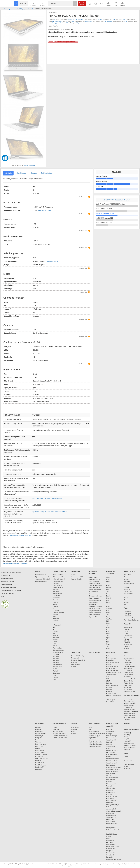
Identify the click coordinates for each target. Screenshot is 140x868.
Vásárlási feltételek (7, 578)
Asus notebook (58, 648)
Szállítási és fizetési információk (11, 590)
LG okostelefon (93, 592)
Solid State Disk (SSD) (42, 759)
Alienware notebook (59, 577)
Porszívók (109, 857)
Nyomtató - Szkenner (132, 695)
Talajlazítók (110, 786)
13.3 (73, 21)
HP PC (126, 634)
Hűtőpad (109, 689)
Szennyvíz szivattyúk (113, 805)
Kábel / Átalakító (112, 694)
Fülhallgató (127, 616)
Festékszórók (110, 853)
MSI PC (126, 640)
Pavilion (56, 631)
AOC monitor (128, 671)
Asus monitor (128, 668)
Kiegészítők (110, 652)
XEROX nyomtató (130, 718)
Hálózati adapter (58, 732)
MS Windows (75, 727)
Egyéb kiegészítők (112, 685)
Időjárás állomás (129, 743)
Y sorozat (56, 621)
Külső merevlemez (112, 671)
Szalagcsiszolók (111, 828)
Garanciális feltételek (8, 593)
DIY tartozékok (111, 753)
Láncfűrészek (112, 792)
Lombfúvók (110, 790)
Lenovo (126, 579)
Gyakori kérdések (7, 584)
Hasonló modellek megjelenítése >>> (63, 42)
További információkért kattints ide (15, 563)
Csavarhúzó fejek (113, 736)
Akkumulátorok (112, 732)
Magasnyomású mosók (113, 859)
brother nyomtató (129, 716)
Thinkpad (56, 619)
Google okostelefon (95, 611)
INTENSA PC (128, 644)
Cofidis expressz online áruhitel (11, 572)
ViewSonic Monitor (130, 691)
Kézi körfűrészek (113, 834)
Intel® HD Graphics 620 (105, 213)
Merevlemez (39, 732)
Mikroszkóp (128, 733)
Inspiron (56, 602)
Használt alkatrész (77, 579)
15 (54, 627)
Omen (55, 642)
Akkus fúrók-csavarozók (114, 811)
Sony (108, 640)
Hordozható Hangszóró (131, 618)
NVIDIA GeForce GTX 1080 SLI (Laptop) (110, 204)
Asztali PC (128, 624)
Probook (56, 635)
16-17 (108, 681)
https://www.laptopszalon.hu (21, 536)
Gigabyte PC (128, 638)
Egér (108, 656)
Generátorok (110, 855)
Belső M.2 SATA (40, 763)
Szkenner (127, 720)
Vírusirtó (73, 734)
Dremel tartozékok (113, 750)
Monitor (127, 652)
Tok (107, 583)
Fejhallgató (127, 614)
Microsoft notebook (59, 579)
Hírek (3, 596)
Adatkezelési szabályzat (9, 587)
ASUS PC (127, 642)
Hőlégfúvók (110, 851)
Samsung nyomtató (130, 699)
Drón (90, 727)
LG (107, 629)
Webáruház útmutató (8, 581)
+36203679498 (29, 165)
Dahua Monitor (129, 681)
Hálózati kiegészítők (59, 734)
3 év (126, 21)
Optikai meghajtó (41, 734)
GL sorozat (56, 598)
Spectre (55, 640)
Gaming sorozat (58, 652)
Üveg (108, 581)
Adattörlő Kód (5, 575)
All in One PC (128, 627)
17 (54, 629)
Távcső (126, 737)
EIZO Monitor (128, 685)
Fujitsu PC (127, 646)
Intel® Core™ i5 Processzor (75, 19)
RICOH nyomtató (129, 714)
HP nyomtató (128, 707)
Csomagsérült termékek (43, 579)
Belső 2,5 (38, 761)
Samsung (109, 609)
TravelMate (57, 673)
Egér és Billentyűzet (112, 662)
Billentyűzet (110, 660)
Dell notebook (57, 600)
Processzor (39, 727)
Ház (37, 740)
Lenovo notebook (58, 613)
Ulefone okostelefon (95, 609)
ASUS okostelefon (94, 581)
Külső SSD (39, 769)
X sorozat (56, 656)
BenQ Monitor (128, 675)
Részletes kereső (82, 3)
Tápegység (39, 742)
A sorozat (56, 590)
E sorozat (56, 592)
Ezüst (67, 23)
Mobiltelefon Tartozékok (114, 673)
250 (54, 633)
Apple (108, 577)
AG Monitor (128, 677)
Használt (74, 575)
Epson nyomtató (129, 701)
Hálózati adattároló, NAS (61, 736)
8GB (113, 19)
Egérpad (109, 687)
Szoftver (74, 724)
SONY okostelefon (94, 588)
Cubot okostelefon (94, 615)
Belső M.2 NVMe (41, 765)
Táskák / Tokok (111, 675)
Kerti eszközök (111, 780)
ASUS (126, 598)
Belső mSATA (40, 767)
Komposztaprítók (112, 796)
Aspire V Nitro (58, 667)
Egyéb (108, 586)
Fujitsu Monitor (129, 683)
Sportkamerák (93, 740)
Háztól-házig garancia (55, 23)
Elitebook (56, 638)
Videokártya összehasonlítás (117, 200)
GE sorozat (57, 596)
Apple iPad (127, 575)
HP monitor (128, 660)
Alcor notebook (58, 585)
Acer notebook (58, 665)
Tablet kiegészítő (129, 583)
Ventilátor (127, 749)
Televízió (127, 724)
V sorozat (56, 623)
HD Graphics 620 (57, 21)
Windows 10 (108, 21)
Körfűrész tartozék (112, 761)
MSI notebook (57, 594)
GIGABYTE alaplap (42, 755)
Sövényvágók (112, 788)
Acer (125, 600)
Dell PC (126, 632)
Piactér (38, 571)
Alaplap (38, 748)
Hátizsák (109, 683)
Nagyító (126, 739)
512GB (125, 19)
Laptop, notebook (59, 571)
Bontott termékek (41, 575)
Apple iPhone (93, 577)
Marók (110, 838)
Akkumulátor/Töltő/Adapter (97, 734)
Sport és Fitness (130, 761)
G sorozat (56, 610)
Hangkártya (39, 738)
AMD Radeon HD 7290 (104, 223)
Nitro (55, 679)
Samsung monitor (129, 666)
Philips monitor (129, 673)
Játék (126, 753)
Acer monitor (128, 662)
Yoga (55, 617)
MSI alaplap (39, 757)
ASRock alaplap (41, 752)
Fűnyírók (109, 782)
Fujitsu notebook (58, 587)
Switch (55, 669)
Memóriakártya (111, 658)
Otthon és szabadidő (131, 729)
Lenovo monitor (129, 658)
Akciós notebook (58, 575)
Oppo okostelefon (94, 617)
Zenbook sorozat (58, 650)
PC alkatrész (40, 724)
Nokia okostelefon (94, 579)
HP (55, 19)
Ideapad (56, 615)
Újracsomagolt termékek (43, 577)
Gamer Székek (111, 668)
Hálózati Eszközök (60, 724)
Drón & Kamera (94, 724)
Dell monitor (128, 656)
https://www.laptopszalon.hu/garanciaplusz (47, 498)
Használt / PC (76, 571)
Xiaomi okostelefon (94, 583)
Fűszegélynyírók (112, 784)
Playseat (109, 691)
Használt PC (128, 636)
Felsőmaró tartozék (112, 771)
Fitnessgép (127, 769)
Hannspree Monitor (130, 679)
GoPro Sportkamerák (95, 744)
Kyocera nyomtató (130, 709)
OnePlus (109, 619)
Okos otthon (75, 652)
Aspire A (56, 677)
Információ (42, 4)
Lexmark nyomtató (130, 703)
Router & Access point (60, 738)
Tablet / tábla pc (130, 571)
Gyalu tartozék (111, 773)
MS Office (74, 729)
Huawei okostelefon (95, 590)
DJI (90, 729)
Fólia (108, 579)
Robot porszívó (76, 658)
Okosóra (91, 594)
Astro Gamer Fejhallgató (132, 620)
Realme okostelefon (95, 613)
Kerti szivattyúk (111, 801)
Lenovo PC (127, 630)
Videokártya (39, 736)
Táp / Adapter (110, 700)
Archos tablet (128, 592)
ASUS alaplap (40, 750)
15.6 (108, 679)
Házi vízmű (110, 803)
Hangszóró (127, 612)
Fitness (126, 766)
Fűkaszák (109, 794)
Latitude (56, 606)
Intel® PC (127, 648)
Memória (38, 729)
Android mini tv (94, 652)
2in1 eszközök (128, 594)
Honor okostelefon (94, 598)
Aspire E (56, 671)
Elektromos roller (129, 764)
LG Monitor (127, 664)
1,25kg (77, 23)
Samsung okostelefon (95, 586)
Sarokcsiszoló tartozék (113, 769)
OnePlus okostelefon (95, 600)
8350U (100, 19)
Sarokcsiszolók (112, 817)
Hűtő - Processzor (41, 744)
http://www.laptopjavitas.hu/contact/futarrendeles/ (49, 512)
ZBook (55, 646)
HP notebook (57, 625)
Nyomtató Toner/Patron (131, 711)
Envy (55, 644)
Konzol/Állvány (111, 702)
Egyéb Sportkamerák (95, 742)
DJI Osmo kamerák (95, 746)
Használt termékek (41, 581)
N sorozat (56, 654)
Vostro (55, 604)
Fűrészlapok (111, 738)
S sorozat (56, 663)
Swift (55, 675)
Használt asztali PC (77, 577)
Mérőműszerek (111, 845)
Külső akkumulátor (112, 666)
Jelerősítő (56, 729)
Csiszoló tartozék (112, 763)
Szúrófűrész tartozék (113, 759)
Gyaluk (111, 836)
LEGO (126, 757)
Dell (125, 604)
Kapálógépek (110, 799)
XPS (54, 608)
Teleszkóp (127, 735)
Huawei (109, 588)
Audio (126, 608)
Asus (126, 577)
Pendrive (109, 664)
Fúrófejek (110, 734)
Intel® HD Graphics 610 (104, 218)
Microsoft (127, 590)
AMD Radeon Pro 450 (104, 209)
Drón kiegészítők (94, 732)
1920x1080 (88, 21)
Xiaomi (108, 598)
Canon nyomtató (129, 705)
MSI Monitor (128, 687)
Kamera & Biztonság (77, 656)
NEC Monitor (128, 689)
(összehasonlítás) (44, 210)
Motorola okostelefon (95, 596)
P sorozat (56, 658)
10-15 (108, 677)
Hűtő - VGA (39, 746)
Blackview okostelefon (95, 606)
